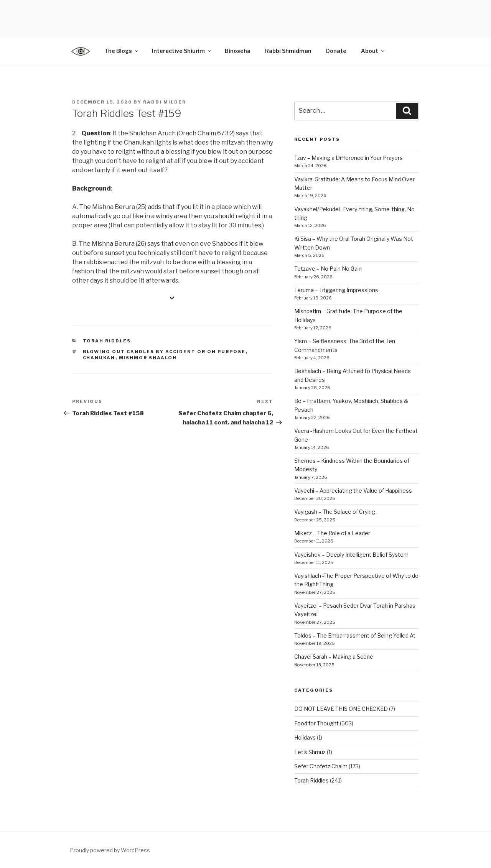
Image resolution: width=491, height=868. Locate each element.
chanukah (99, 358)
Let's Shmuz (310, 752)
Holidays (305, 737)
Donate (336, 51)
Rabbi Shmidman (288, 51)
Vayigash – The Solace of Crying (335, 512)
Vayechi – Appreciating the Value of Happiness (353, 491)
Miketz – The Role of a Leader (332, 533)
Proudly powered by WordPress (110, 850)
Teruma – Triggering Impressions (336, 290)
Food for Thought (316, 723)
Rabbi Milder (165, 102)
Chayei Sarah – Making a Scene (334, 657)
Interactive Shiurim (182, 51)
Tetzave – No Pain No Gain (328, 269)
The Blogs (122, 51)
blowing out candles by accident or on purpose (164, 352)
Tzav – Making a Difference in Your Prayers (348, 158)
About (373, 51)
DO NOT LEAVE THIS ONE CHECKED (341, 709)
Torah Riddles (107, 341)
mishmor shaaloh (148, 358)
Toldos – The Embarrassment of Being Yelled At (355, 635)
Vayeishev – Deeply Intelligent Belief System (351, 555)
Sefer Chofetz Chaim (321, 766)
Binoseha (238, 51)
